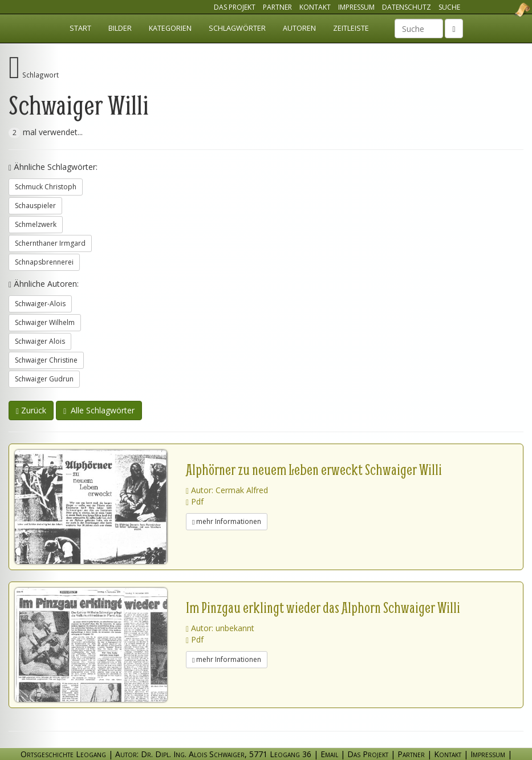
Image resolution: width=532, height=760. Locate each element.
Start (80, 28)
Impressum (356, 7)
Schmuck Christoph (46, 187)
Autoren (299, 28)
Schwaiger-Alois (40, 304)
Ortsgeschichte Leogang (508, 10)
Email (329, 754)
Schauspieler (35, 206)
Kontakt (315, 7)
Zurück (31, 410)
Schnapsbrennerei (44, 262)
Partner (277, 7)
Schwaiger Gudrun (44, 379)
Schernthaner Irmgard (50, 243)
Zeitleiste (351, 28)
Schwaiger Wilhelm (45, 322)
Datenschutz (407, 7)
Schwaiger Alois (40, 341)
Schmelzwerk (36, 224)
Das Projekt (235, 7)
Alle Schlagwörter (99, 410)
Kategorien (170, 28)
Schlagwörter (237, 28)
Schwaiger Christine (46, 360)
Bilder (120, 28)
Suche (449, 7)
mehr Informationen (227, 521)
